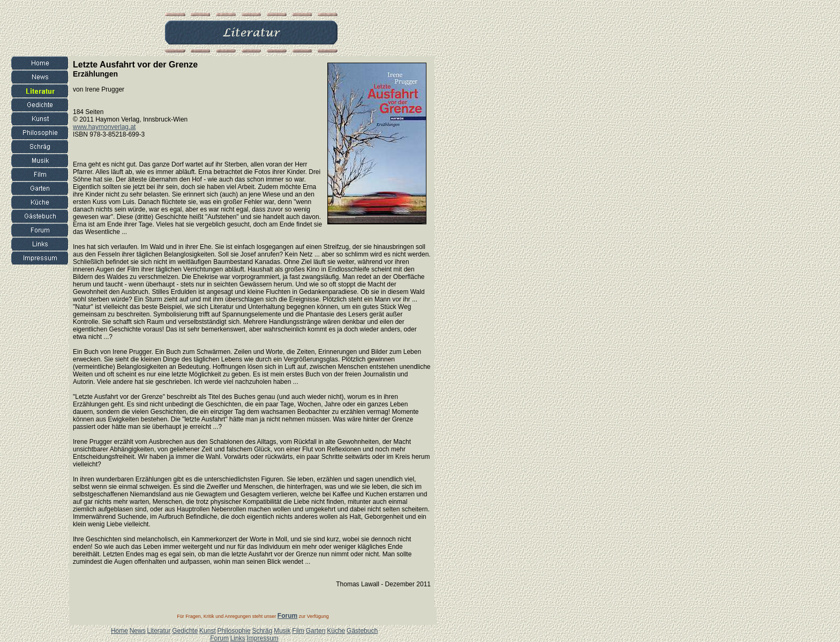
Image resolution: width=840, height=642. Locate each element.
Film (298, 631)
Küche (336, 631)
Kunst (208, 631)
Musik (282, 631)
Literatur (159, 631)
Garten (316, 631)
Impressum (262, 638)
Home (119, 631)
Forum (219, 638)
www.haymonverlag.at (104, 127)
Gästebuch (362, 631)
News (138, 631)
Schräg (262, 631)
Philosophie (234, 631)
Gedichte (185, 631)
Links (238, 638)
